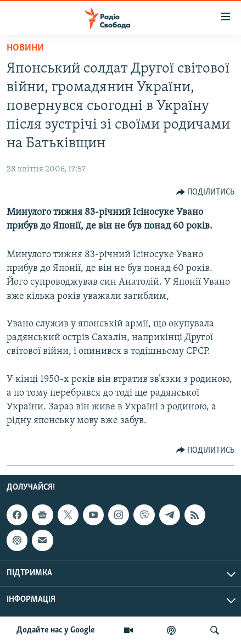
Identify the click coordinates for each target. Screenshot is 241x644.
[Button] (206, 192)
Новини (25, 48)
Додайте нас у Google (56, 630)
